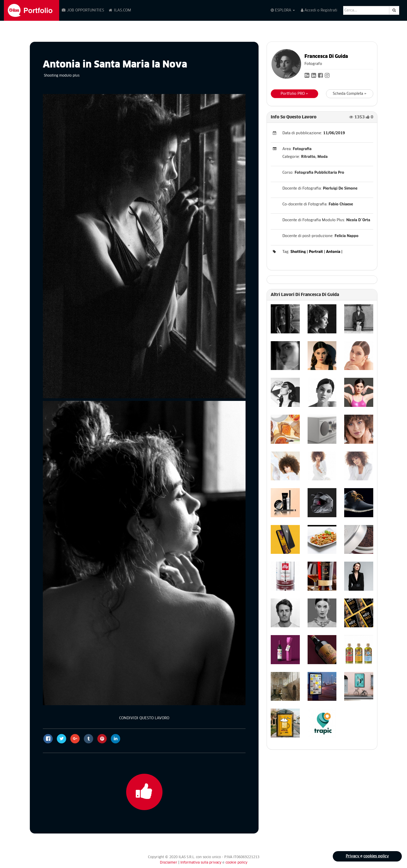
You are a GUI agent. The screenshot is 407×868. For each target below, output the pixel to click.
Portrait (316, 252)
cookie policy (236, 863)
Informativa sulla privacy (201, 863)
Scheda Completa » (350, 94)
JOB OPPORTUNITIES (83, 10)
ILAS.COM (120, 10)
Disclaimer (169, 863)
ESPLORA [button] (283, 10)
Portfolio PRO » (294, 94)
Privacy (353, 856)
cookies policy (376, 856)
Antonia (333, 252)
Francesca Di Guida (326, 57)
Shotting (298, 252)
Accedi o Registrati (319, 10)
